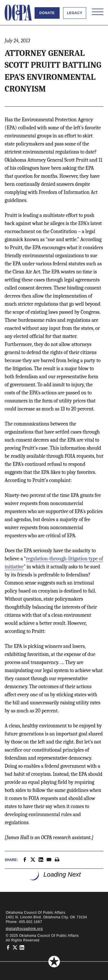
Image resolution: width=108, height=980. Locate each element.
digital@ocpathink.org (24, 929)
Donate (47, 13)
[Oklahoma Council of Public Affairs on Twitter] (15, 947)
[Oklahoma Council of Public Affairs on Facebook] (8, 947)
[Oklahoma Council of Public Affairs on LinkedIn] (22, 947)
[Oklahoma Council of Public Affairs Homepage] (18, 13)
